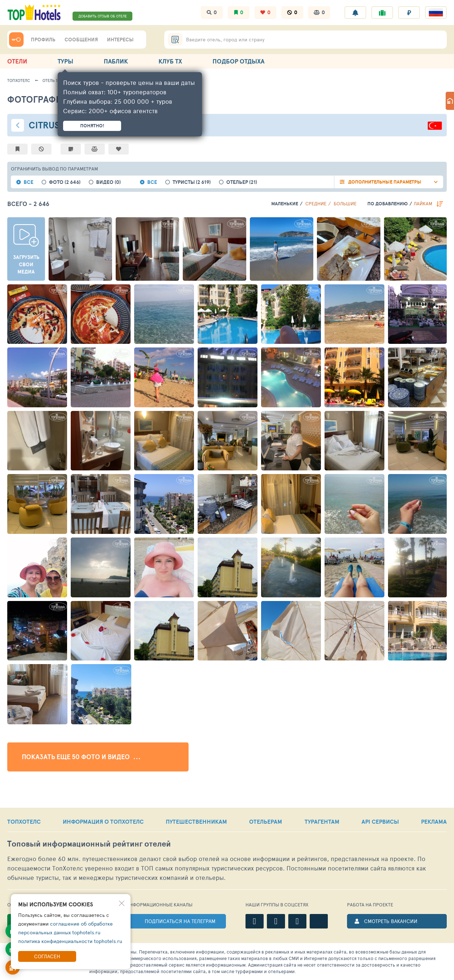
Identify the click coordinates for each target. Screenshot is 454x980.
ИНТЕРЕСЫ (120, 40)
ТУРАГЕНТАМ (322, 822)
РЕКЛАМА (434, 822)
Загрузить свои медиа (26, 264)
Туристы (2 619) (192, 182)
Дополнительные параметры (385, 182)
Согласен (47, 956)
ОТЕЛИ (17, 61)
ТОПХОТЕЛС (24, 822)
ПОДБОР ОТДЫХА (238, 61)
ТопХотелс (19, 80)
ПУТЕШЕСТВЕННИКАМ (196, 822)
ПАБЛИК (116, 61)
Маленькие (285, 204)
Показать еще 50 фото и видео (81, 757)
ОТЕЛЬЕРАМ (266, 822)
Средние (316, 203)
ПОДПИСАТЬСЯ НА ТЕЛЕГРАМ (180, 921)
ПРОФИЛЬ (43, 40)
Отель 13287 (54, 80)
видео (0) (108, 182)
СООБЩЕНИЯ (81, 40)
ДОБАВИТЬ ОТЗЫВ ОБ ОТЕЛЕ (103, 16)
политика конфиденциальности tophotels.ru (70, 941)
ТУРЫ (65, 61)
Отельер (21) (242, 182)
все (28, 182)
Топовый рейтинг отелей (89, 844)
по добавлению (387, 204)
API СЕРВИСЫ (380, 822)
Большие (345, 203)
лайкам (423, 203)
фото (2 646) (65, 182)
